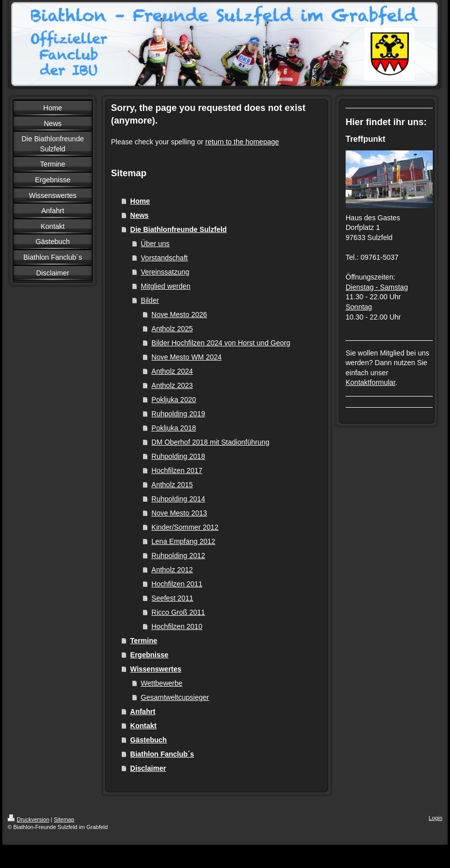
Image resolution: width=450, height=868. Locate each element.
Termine (144, 641)
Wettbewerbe (162, 683)
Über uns (155, 244)
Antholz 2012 (172, 570)
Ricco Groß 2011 (178, 612)
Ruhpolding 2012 (178, 556)
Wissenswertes (156, 669)
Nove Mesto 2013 (179, 513)
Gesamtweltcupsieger (175, 697)
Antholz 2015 (172, 485)
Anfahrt (143, 712)
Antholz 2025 (172, 329)
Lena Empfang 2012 (183, 541)
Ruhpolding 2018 (178, 456)
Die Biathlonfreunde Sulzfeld (179, 229)
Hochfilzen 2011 (177, 584)
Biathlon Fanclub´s (162, 754)
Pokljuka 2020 (174, 400)
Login (436, 818)
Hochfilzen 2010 (177, 626)
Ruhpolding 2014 (178, 499)
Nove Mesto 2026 (179, 314)
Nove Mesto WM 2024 (187, 357)
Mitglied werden (166, 286)
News (140, 215)
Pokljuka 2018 (174, 428)
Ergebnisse (149, 655)
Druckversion (28, 819)
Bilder (150, 300)
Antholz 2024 (172, 371)
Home (140, 201)
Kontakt (143, 726)
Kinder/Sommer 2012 (185, 527)
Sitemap (64, 819)
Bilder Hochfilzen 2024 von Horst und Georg (221, 343)
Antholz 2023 (172, 385)
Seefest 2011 (173, 598)
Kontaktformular (370, 382)
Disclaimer (148, 768)
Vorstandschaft (164, 258)
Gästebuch (148, 740)
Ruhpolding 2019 (178, 414)
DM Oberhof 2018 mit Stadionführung (211, 442)
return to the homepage (242, 142)
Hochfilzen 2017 (177, 470)
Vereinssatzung (165, 272)
